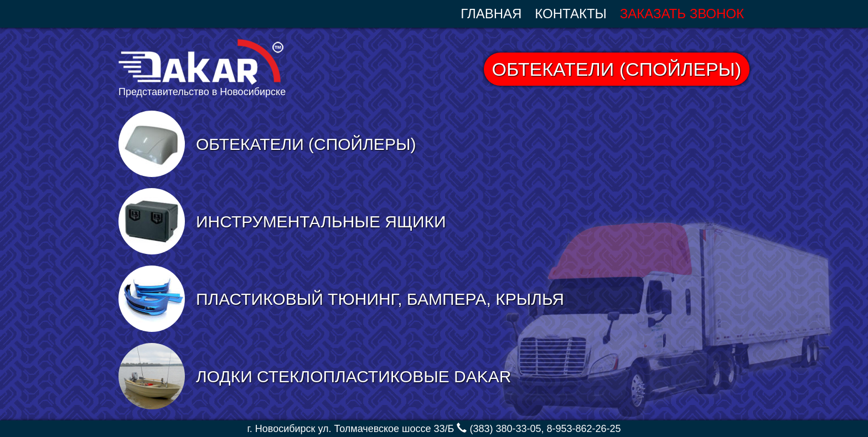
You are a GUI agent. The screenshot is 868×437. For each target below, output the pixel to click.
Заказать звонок (682, 14)
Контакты (570, 14)
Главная (491, 14)
